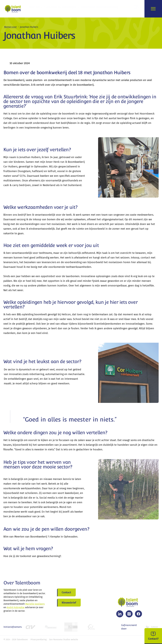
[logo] (14, 9)
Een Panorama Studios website (64, 640)
